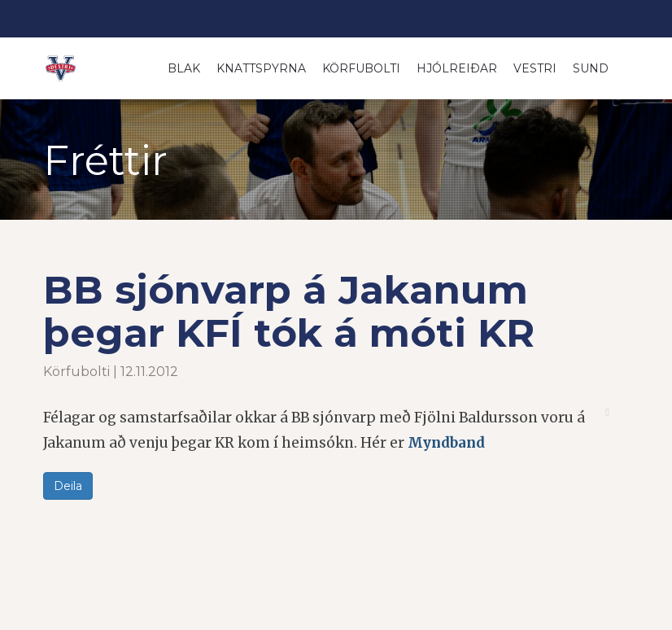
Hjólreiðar (457, 68)
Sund (591, 68)
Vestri (535, 68)
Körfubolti (361, 68)
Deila (68, 486)
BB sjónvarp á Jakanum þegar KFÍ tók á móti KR (289, 311)
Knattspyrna (261, 68)
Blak (184, 68)
